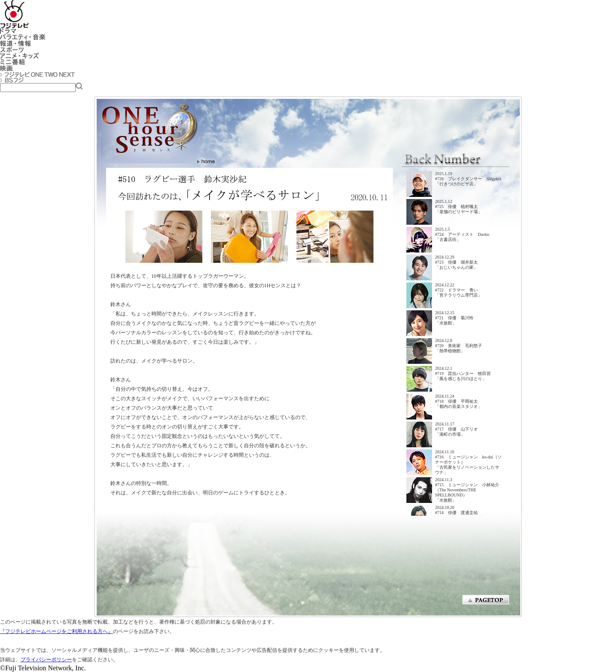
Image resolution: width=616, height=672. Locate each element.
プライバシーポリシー (46, 660)
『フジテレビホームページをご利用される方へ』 (56, 631)
